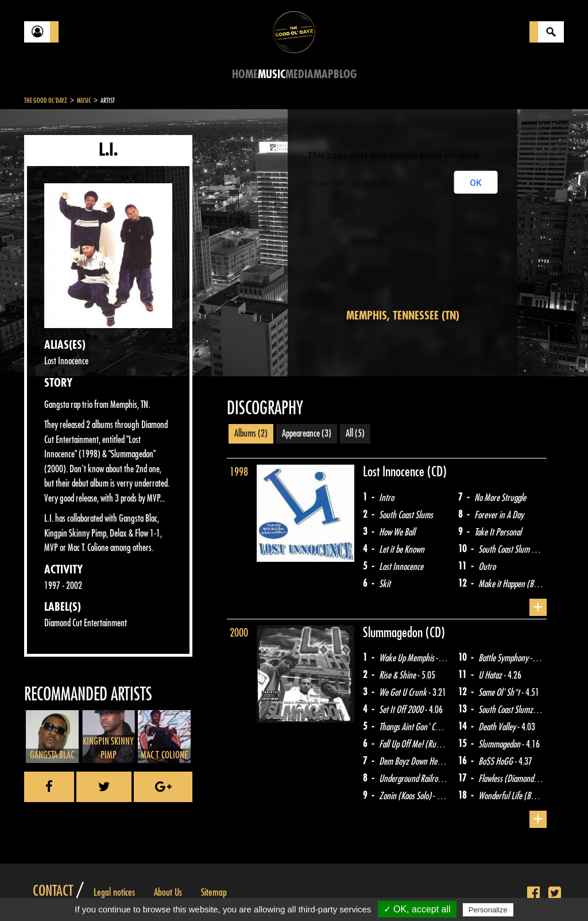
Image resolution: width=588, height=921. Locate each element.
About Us (168, 892)
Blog (345, 74)
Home (245, 74)
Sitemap (214, 892)
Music (272, 74)
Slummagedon (394, 633)
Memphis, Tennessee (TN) (403, 316)
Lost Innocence (395, 472)
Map (324, 74)
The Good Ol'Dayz (46, 101)
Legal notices (114, 892)
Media (299, 74)
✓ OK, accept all (417, 909)
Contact (53, 891)
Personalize (488, 910)
